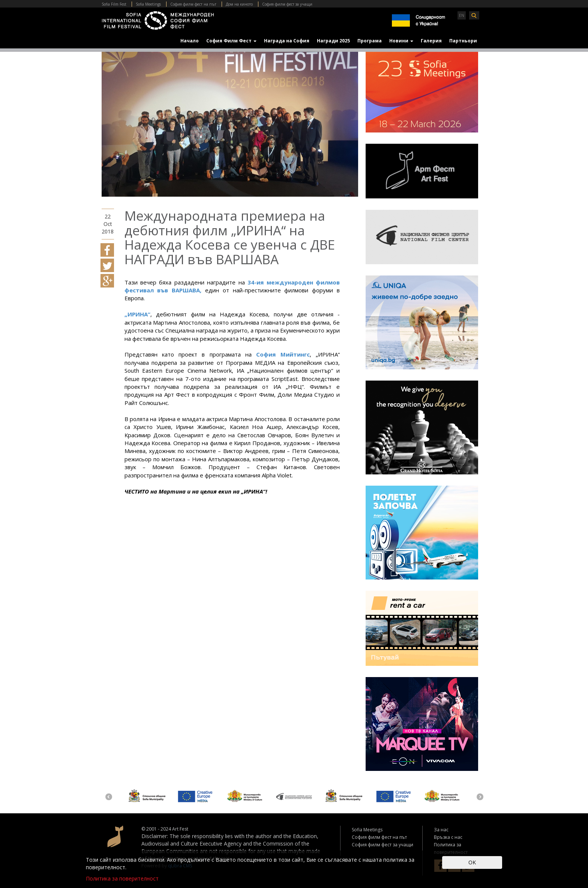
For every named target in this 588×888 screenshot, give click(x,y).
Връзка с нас (448, 837)
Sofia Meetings (148, 4)
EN (462, 15)
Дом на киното (239, 4)
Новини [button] (401, 41)
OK (472, 862)
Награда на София (287, 41)
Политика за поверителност (122, 878)
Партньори (463, 41)
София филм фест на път (193, 4)
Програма (370, 41)
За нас (441, 830)
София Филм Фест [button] (231, 41)
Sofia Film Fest (114, 4)
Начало (190, 41)
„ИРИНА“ (137, 314)
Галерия (431, 41)
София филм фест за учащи (287, 4)
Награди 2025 (333, 41)
